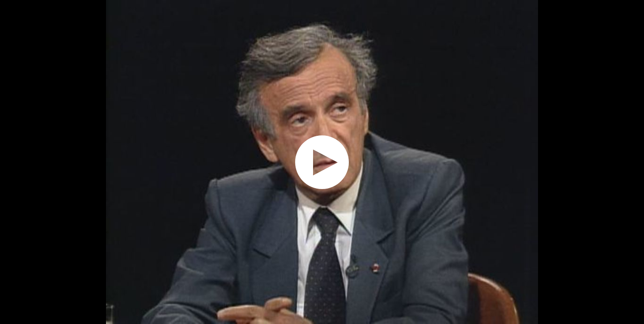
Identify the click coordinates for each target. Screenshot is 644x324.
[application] (322, 162)
